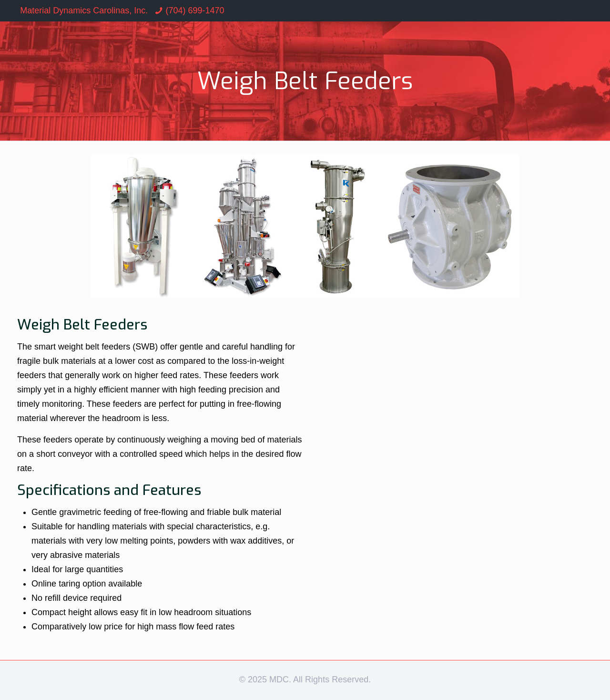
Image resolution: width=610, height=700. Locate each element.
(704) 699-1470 (195, 10)
